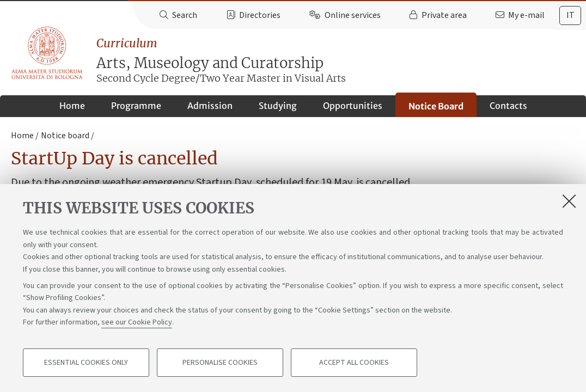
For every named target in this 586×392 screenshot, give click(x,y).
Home (72, 106)
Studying (278, 106)
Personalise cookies (220, 363)
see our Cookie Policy (137, 322)
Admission (210, 106)
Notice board (65, 136)
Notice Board (436, 106)
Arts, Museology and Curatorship (341, 60)
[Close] (569, 201)
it (570, 15)
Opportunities (353, 106)
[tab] (570, 16)
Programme (136, 106)
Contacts (508, 106)
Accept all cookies (354, 363)
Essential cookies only (86, 363)
